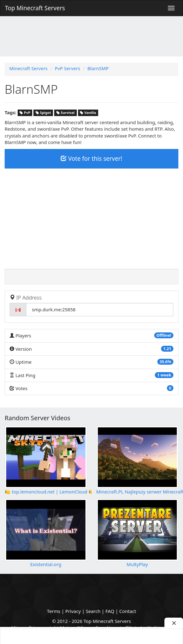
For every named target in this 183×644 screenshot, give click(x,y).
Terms (54, 611)
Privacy (73, 611)
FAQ (110, 611)
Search (93, 611)
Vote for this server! (91, 159)
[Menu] (171, 8)
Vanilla (88, 113)
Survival (65, 113)
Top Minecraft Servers (35, 8)
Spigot (43, 113)
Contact (128, 611)
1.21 (167, 349)
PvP (25, 113)
